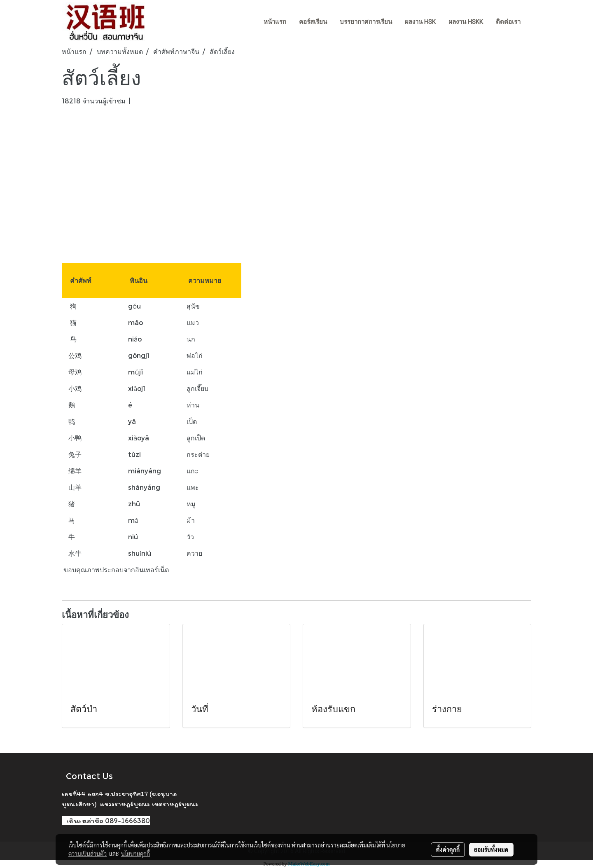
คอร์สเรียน (313, 22)
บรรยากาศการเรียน (366, 22)
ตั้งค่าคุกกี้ (448, 849)
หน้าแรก (275, 22)
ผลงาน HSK (420, 22)
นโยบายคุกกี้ (135, 854)
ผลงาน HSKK (466, 22)
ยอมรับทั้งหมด (491, 849)
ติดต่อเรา (508, 22)
